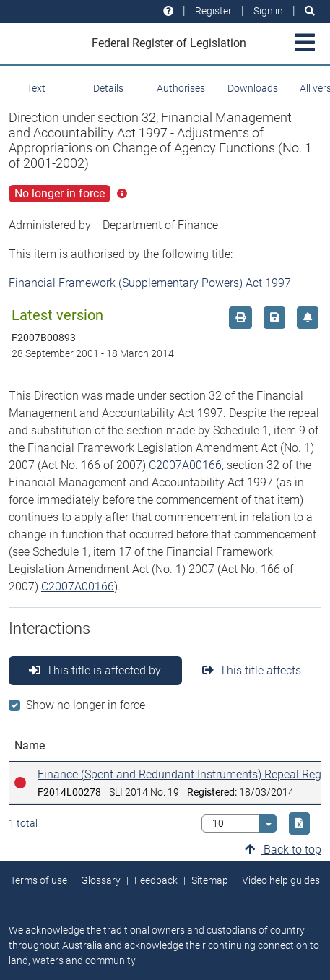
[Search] (310, 11)
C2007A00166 (185, 465)
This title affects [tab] (252, 670)
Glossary (101, 880)
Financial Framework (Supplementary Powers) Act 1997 (150, 283)
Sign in (268, 11)
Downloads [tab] (253, 88)
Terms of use (39, 880)
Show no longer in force (86, 705)
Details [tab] (108, 88)
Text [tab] (36, 88)
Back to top (283, 850)
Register (213, 11)
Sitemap (210, 880)
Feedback (156, 880)
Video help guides (281, 880)
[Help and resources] (168, 11)
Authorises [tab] (181, 88)
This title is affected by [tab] (95, 670)
